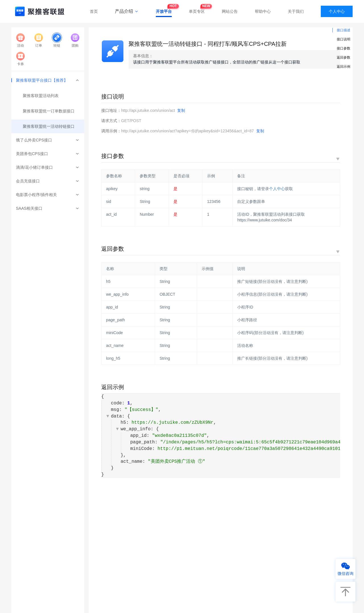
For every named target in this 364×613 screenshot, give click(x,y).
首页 (94, 11)
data (116, 416)
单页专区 (197, 10)
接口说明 (344, 39)
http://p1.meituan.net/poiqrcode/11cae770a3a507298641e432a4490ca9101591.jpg (259, 449)
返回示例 (344, 67)
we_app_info (136, 429)
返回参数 (344, 57)
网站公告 (230, 11)
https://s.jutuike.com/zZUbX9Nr (172, 423)
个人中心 (337, 11)
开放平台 (164, 10)
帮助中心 (263, 11)
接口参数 (344, 48)
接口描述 (344, 30)
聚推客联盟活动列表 (41, 96)
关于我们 (296, 11)
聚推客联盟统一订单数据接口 (49, 111)
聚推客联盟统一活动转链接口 (49, 126)
